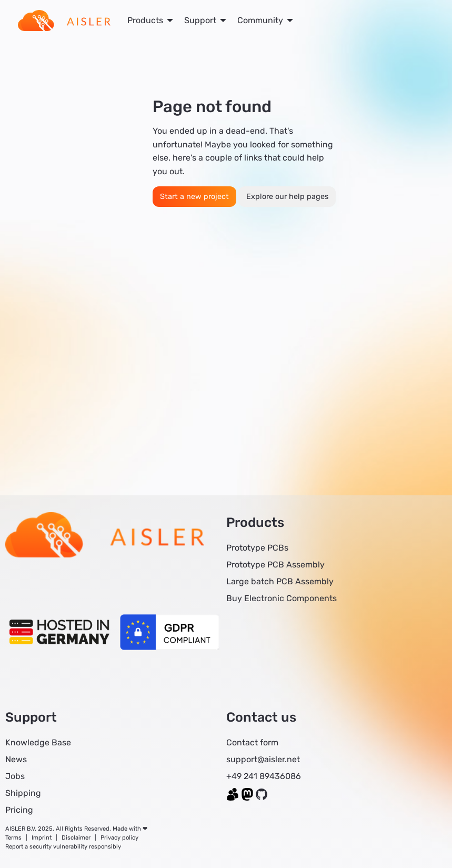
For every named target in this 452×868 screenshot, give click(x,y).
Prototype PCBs (257, 548)
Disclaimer (76, 838)
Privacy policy (119, 838)
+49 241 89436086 (264, 776)
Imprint (42, 838)
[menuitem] (64, 21)
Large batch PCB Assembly (280, 581)
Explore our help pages (287, 197)
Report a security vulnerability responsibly (63, 847)
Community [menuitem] (260, 20)
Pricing (19, 810)
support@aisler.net (263, 759)
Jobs (15, 776)
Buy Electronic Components (282, 598)
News (16, 759)
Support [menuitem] (200, 20)
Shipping (23, 793)
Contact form (252, 742)
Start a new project (194, 197)
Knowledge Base (38, 742)
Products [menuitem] (145, 20)
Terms (13, 838)
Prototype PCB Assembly (275, 565)
